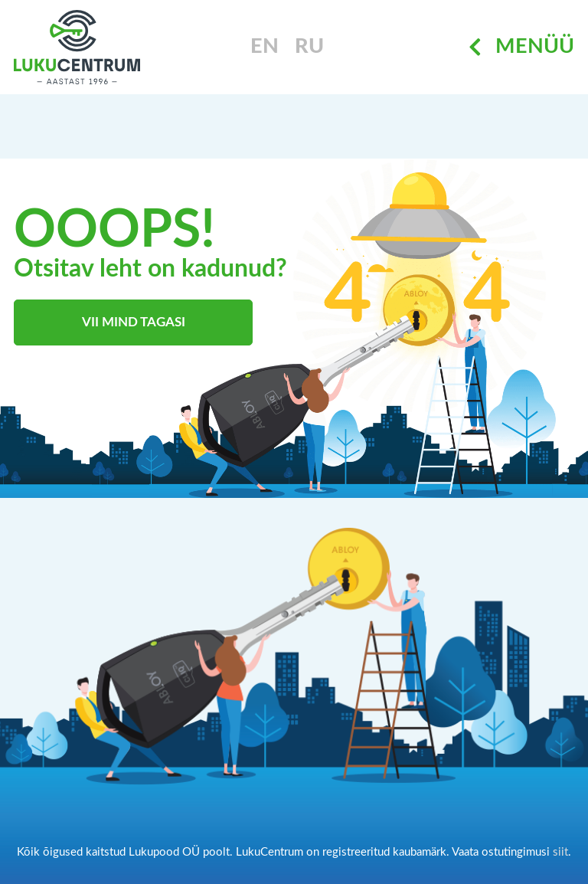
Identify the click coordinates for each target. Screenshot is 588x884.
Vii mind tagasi (134, 322)
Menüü (521, 47)
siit (560, 852)
